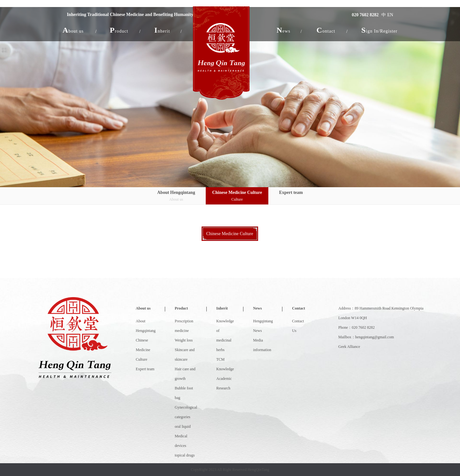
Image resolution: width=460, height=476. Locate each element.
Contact (299, 308)
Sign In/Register (379, 30)
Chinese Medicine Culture (237, 196)
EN (390, 15)
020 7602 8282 (365, 15)
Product (181, 308)
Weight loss (184, 340)
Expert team (291, 192)
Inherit (222, 308)
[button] (73, 30)
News (257, 308)
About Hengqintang (176, 196)
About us (143, 308)
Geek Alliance (349, 347)
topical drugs (185, 455)
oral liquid (183, 426)
